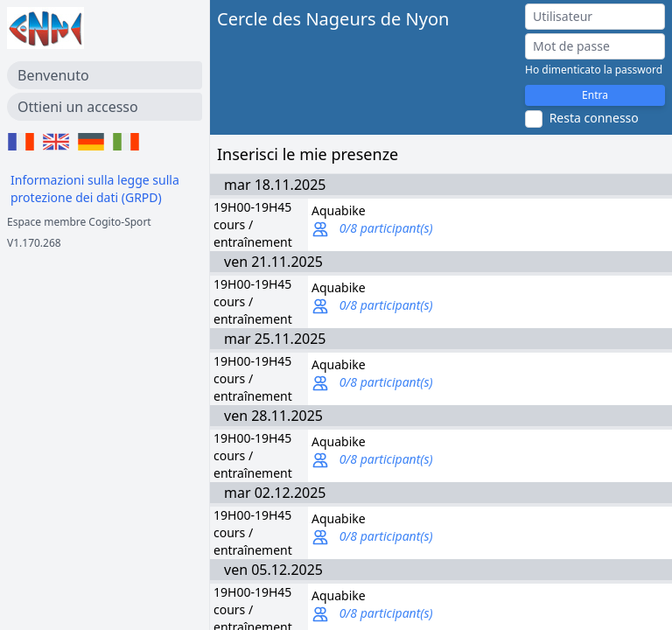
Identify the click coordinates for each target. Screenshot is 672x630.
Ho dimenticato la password (594, 70)
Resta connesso (594, 118)
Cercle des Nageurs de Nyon (333, 19)
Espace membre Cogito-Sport (79, 222)
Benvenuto (53, 75)
